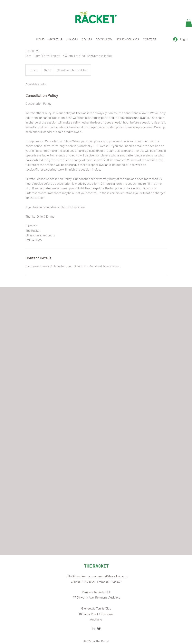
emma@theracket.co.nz (113, 576)
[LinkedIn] (93, 628)
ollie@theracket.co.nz (80, 576)
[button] (189, 23)
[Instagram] (99, 628)
